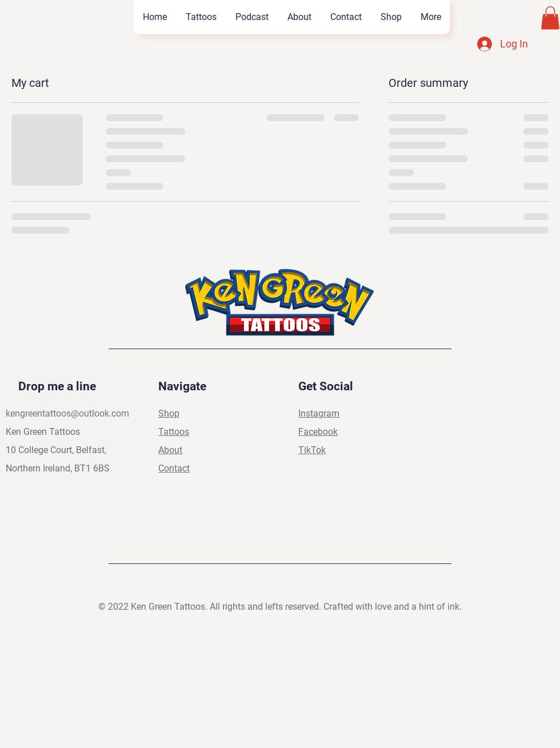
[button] (550, 18)
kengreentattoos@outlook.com (67, 413)
